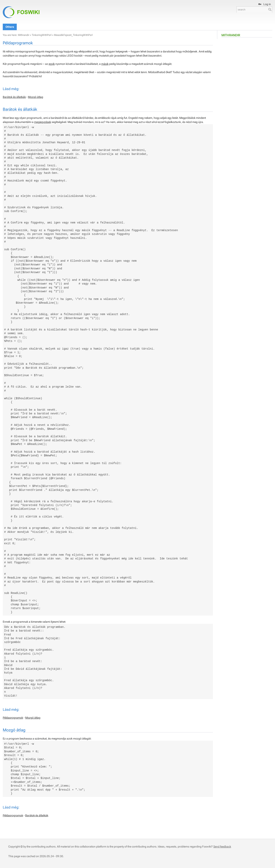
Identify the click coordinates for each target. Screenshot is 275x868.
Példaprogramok (13, 718)
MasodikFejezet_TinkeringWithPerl (73, 35)
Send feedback (222, 847)
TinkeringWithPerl (42, 35)
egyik (52, 64)
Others (10, 27)
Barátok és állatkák (14, 97)
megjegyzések (43, 122)
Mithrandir (231, 35)
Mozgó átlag (36, 97)
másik (105, 64)
